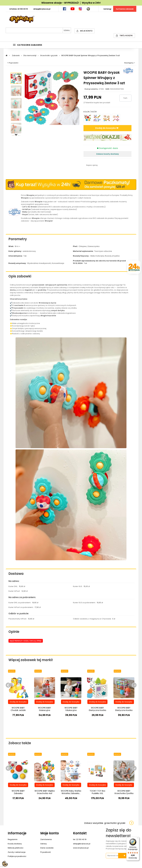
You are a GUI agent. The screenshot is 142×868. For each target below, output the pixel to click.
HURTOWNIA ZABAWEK (125, 9)
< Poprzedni (13, 63)
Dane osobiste (47, 848)
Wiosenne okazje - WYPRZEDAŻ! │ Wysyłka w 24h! (71, 3)
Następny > (130, 63)
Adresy (44, 844)
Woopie (42, 287)
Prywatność (46, 852)
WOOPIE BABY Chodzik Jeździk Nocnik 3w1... (18, 710)
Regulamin (13, 839)
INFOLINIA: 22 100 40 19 (19, 9)
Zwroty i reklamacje (17, 852)
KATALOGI (107, 9)
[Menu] (138, 839)
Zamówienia (46, 839)
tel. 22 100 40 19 (80, 839)
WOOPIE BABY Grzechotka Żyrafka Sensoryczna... (124, 793)
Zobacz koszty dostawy (108, 154)
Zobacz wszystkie (105, 823)
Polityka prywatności (17, 856)
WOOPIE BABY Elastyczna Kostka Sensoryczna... (97, 710)
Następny (16, 134)
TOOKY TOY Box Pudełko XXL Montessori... (97, 793)
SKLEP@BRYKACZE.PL (42, 9)
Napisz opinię (92, 165)
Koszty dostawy (15, 844)
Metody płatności (16, 848)
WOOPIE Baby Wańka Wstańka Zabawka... (71, 792)
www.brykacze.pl (81, 848)
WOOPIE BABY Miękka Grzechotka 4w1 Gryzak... (45, 793)
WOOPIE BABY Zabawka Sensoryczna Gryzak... (18, 793)
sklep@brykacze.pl (82, 844)
